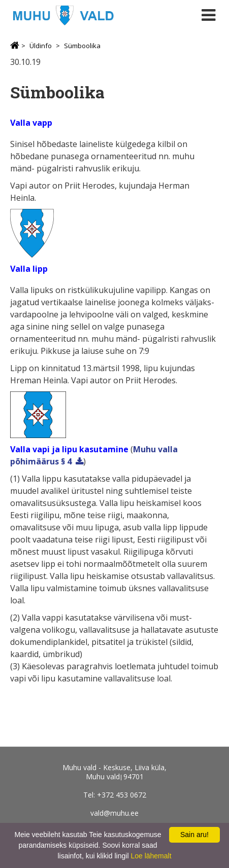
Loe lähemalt (151, 856)
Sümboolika (82, 46)
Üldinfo (41, 46)
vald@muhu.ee (115, 813)
